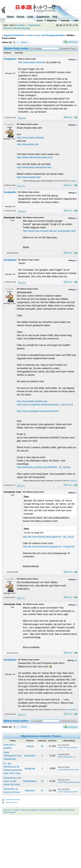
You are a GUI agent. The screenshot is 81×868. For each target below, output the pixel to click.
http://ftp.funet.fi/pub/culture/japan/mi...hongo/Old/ (49, 547)
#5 (76, 260)
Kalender (64, 21)
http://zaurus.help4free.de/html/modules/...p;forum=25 (45, 405)
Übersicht (8, 28)
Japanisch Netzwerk (14, 35)
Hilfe (75, 21)
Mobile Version (63, 810)
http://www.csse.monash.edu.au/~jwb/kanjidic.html (49, 231)
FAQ (55, 17)
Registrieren (34, 25)
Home (10, 17)
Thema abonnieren (11, 802)
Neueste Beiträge (22, 28)
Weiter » (25, 42)
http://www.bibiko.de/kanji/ (32, 62)
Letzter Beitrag (63, 747)
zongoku (73, 181)
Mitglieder (51, 21)
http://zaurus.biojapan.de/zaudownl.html (38, 411)
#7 (76, 493)
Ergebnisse (43, 17)
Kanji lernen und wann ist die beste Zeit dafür (12, 781)
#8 (76, 580)
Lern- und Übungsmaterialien (50, 35)
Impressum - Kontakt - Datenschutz (17, 810)
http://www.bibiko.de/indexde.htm (34, 167)
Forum (20, 17)
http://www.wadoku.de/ (29, 177)
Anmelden (20, 25)
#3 (76, 193)
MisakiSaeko (30, 781)
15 (42, 781)
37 (42, 791)
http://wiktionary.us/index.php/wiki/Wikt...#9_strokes (44, 467)
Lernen (30, 35)
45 (42, 746)
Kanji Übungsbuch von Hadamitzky (13, 756)
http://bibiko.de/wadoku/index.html (35, 157)
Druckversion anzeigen (13, 799)
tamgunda (30, 768)
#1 (76, 60)
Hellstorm (30, 791)
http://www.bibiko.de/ (28, 144)
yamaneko (74, 747)
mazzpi (30, 746)
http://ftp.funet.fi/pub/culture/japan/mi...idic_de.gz (48, 537)
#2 (76, 125)
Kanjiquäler (10, 59)
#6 (76, 290)
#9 (76, 605)
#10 (75, 660)
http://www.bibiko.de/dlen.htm (32, 401)
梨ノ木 (73, 757)
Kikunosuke (74, 770)
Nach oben (52, 810)
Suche (38, 21)
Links (30, 17)
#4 (76, 218)
